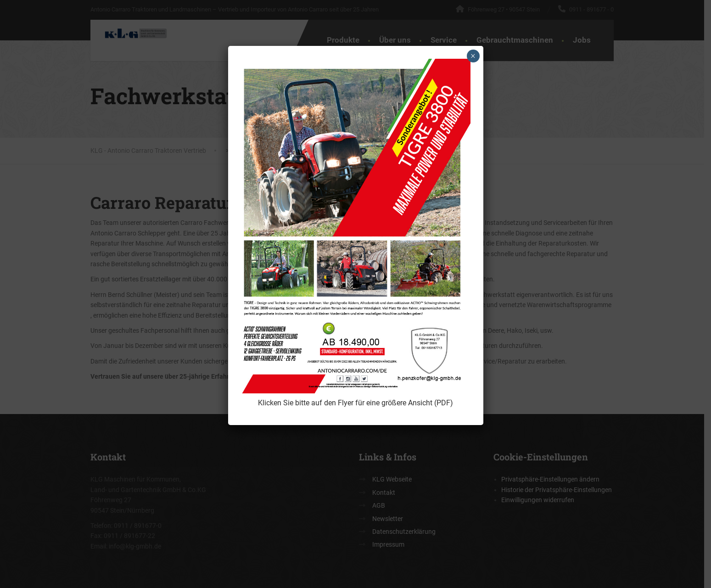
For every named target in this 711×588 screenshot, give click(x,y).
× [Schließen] (473, 56)
